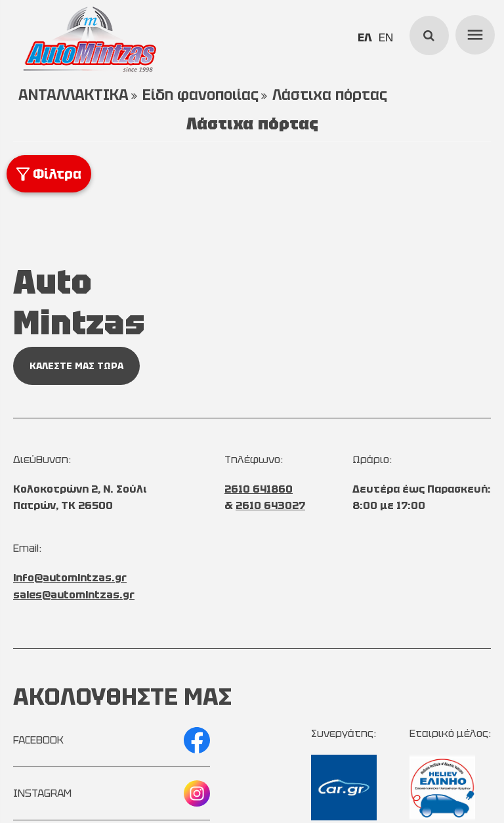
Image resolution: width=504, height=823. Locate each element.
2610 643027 (270, 505)
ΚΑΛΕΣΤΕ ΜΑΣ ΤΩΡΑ (76, 366)
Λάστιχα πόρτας (330, 95)
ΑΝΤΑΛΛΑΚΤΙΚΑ (73, 95)
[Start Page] (89, 39)
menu (473, 33)
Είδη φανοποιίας (200, 95)
